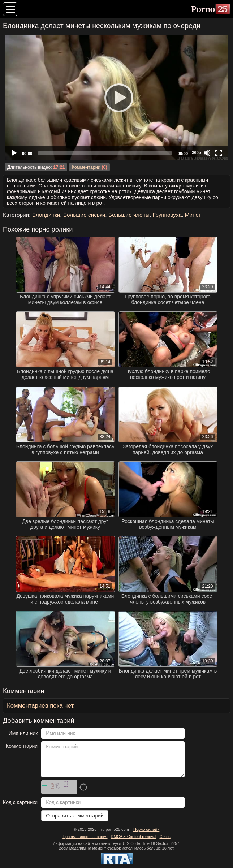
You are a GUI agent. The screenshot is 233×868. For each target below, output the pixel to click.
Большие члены (129, 215)
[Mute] (207, 153)
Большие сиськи (84, 215)
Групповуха (167, 215)
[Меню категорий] (10, 9)
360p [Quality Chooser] (196, 152)
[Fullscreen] (219, 153)
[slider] (105, 153)
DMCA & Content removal (134, 837)
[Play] (117, 98)
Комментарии (86, 167)
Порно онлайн (146, 829)
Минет (193, 215)
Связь (165, 837)
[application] (116, 98)
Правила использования (85, 837)
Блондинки (46, 215)
